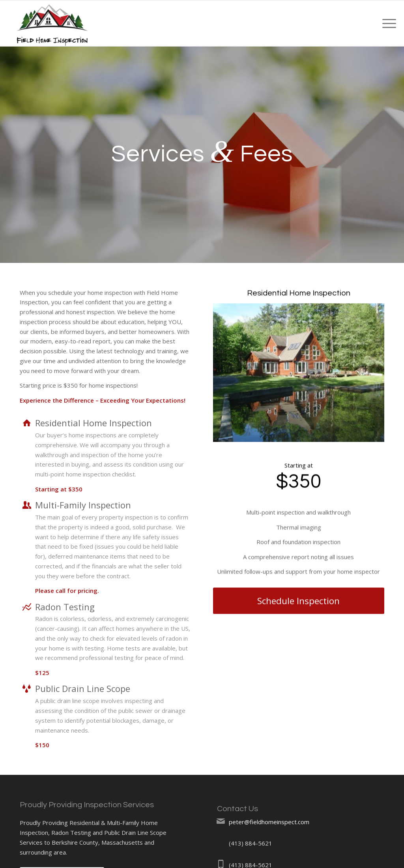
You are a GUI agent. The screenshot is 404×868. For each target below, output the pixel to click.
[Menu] (387, 23)
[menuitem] (387, 23)
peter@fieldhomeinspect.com (269, 822)
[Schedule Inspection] (299, 605)
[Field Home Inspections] (52, 23)
